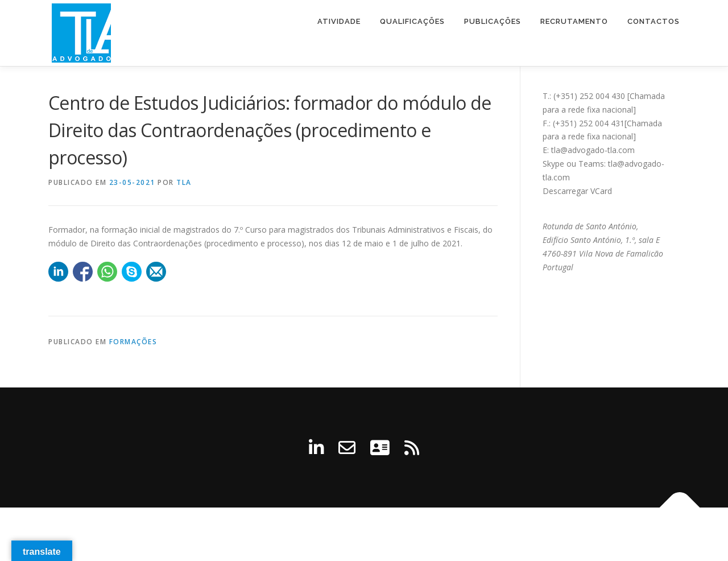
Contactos (653, 21)
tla (184, 182)
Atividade (339, 21)
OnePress (426, 534)
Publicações (493, 21)
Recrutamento (574, 21)
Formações (133, 342)
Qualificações (412, 21)
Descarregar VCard (577, 191)
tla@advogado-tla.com (593, 150)
